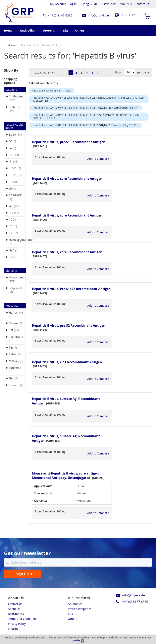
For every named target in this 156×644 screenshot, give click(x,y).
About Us (126, 4)
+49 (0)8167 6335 (60, 15)
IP (15, 182)
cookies (76, 641)
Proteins (14, 109)
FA (15, 148)
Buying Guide (89, 4)
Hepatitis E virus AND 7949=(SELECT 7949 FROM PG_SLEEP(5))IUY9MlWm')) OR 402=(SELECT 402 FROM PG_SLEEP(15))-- (85, 116)
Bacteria (16, 339)
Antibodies (16, 98)
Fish (16, 378)
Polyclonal (15, 290)
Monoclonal (16, 279)
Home (8, 30)
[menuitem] (28, 30)
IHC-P (16, 175)
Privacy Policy (17, 624)
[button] (128, 15)
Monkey (16, 361)
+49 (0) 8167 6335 (135, 602)
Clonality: (41, 501)
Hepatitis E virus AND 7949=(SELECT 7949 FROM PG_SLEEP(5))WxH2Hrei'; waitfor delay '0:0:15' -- (85, 108)
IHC (16, 213)
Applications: (43, 486)
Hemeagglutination (16, 242)
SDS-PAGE (15, 197)
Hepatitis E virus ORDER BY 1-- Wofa (52, 90)
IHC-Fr (16, 168)
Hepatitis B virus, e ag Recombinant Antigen (67, 362)
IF (16, 161)
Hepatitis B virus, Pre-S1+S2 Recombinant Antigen (71, 289)
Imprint (13, 629)
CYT (16, 233)
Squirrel (16, 370)
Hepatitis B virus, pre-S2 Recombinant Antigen (69, 325)
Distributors (109, 4)
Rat (16, 330)
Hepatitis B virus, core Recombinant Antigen (67, 179)
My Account (58, 4)
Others (73, 619)
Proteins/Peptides (80, 609)
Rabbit (16, 354)
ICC (16, 155)
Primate (16, 385)
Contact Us (142, 4)
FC (15, 141)
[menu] (78, 30)
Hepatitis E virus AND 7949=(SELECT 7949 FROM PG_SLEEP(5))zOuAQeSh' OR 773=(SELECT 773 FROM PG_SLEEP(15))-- (88, 99)
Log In (73, 4)
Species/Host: (43, 493)
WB (16, 206)
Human (16, 314)
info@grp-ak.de (98, 15)
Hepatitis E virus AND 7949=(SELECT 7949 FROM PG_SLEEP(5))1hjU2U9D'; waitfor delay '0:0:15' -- (85, 125)
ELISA (16, 134)
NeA (16, 250)
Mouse (16, 323)
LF (15, 188)
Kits (70, 614)
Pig (15, 347)
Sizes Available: (45, 157)
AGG (16, 219)
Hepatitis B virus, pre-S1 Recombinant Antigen (69, 142)
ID (15, 257)
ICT (15, 226)
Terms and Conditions (23, 619)
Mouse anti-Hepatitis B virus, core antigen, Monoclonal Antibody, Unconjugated (66, 476)
